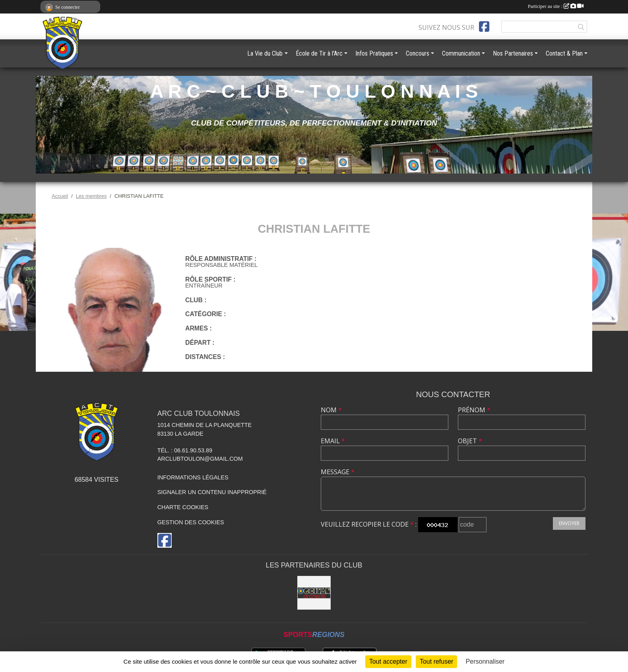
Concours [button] (418, 53)
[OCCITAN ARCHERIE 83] (314, 593)
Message (338, 472)
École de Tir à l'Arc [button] (319, 53)
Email (333, 441)
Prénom (474, 410)
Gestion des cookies (191, 522)
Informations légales (193, 477)
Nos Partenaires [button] (513, 53)
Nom (331, 410)
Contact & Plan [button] (564, 53)
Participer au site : (556, 6)
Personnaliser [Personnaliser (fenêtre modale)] (485, 661)
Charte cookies (183, 507)
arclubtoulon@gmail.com (200, 459)
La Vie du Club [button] (265, 53)
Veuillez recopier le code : (369, 524)
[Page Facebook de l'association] (484, 27)
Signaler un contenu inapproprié (212, 492)
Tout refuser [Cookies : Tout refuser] (436, 661)
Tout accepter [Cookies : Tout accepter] (388, 661)
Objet (470, 441)
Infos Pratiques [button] (374, 53)
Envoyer (569, 523)
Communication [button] (461, 53)
